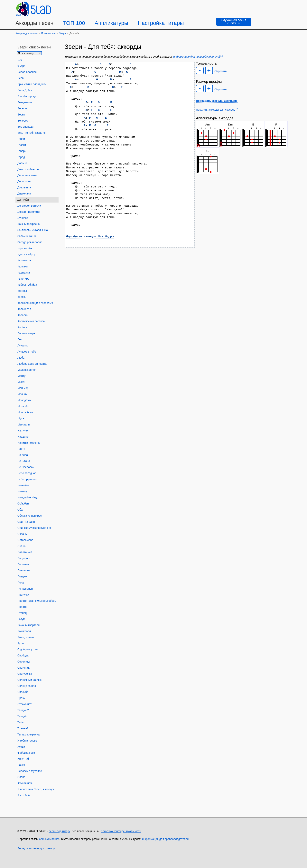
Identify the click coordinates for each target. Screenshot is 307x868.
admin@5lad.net (49, 839)
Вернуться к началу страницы (36, 848)
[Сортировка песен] (29, 53)
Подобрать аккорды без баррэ (90, 236)
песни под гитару (59, 831)
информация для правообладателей (197, 57)
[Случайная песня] (234, 22)
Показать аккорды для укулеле (216, 110)
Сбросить (220, 71)
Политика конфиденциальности (121, 831)
